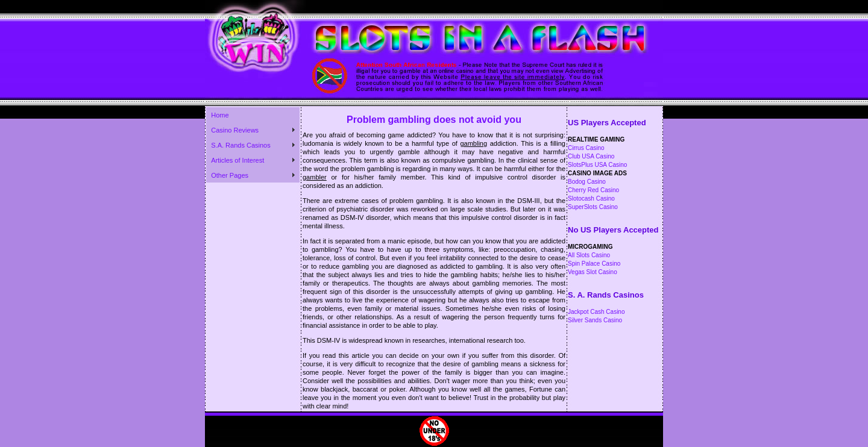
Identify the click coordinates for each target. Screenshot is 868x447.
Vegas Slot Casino (593, 272)
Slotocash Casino (591, 198)
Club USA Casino (591, 156)
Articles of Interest (237, 160)
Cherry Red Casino (593, 190)
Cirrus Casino (586, 148)
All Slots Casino (589, 255)
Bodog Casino (587, 182)
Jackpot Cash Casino (596, 312)
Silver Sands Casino (595, 320)
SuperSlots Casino (593, 207)
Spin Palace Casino (594, 264)
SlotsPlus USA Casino (597, 165)
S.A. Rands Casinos (241, 145)
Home (220, 115)
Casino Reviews (235, 130)
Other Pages (230, 175)
